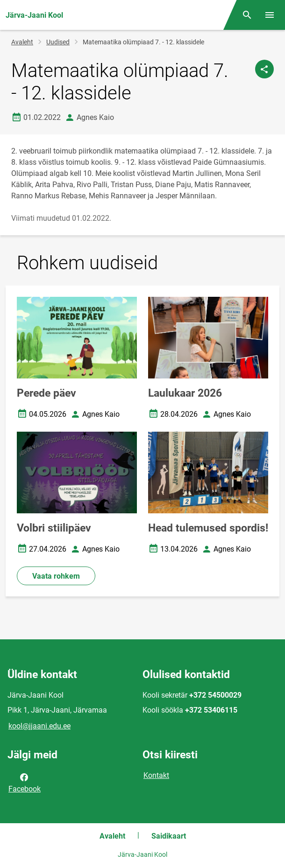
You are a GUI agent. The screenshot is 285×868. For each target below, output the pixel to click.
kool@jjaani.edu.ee (39, 726)
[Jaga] (264, 69)
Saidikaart (169, 836)
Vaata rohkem (56, 576)
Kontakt (156, 775)
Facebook (25, 782)
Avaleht (22, 42)
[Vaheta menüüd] (270, 15)
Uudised (58, 42)
